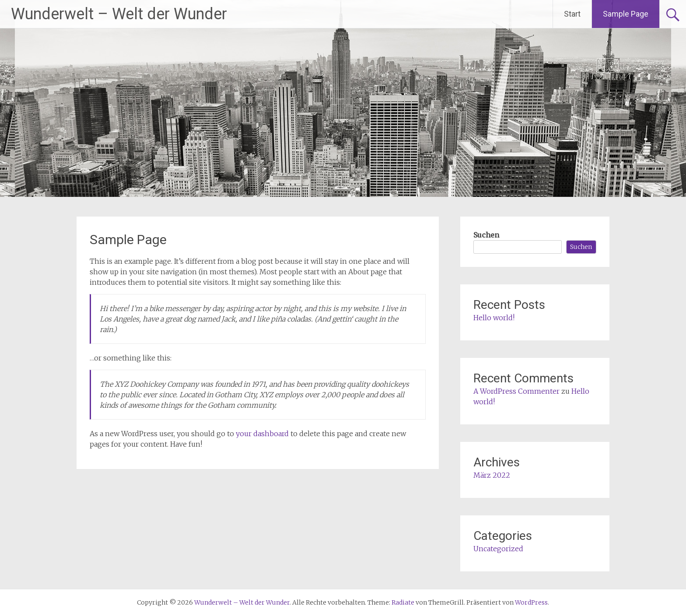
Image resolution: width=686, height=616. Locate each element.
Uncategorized (498, 549)
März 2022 (492, 475)
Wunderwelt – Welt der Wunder (119, 14)
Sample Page (626, 14)
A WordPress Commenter (516, 391)
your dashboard (262, 434)
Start (572, 14)
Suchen (486, 235)
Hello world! (494, 318)
